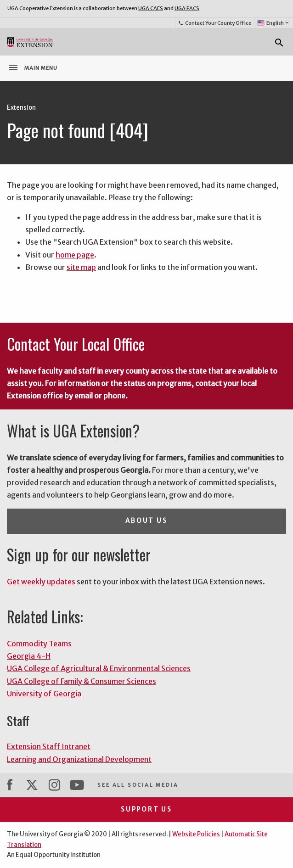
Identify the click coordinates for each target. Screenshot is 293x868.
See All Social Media (138, 785)
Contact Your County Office (214, 23)
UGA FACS (187, 8)
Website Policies (196, 834)
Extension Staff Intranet (49, 746)
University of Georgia (44, 694)
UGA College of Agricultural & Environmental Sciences (99, 668)
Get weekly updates (41, 582)
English (273, 23)
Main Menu (33, 67)
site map (81, 267)
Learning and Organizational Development (79, 759)
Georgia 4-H (29, 656)
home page (75, 255)
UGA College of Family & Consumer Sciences (82, 681)
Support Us (146, 809)
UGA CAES (151, 8)
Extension (21, 108)
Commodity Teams (39, 644)
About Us (146, 521)
